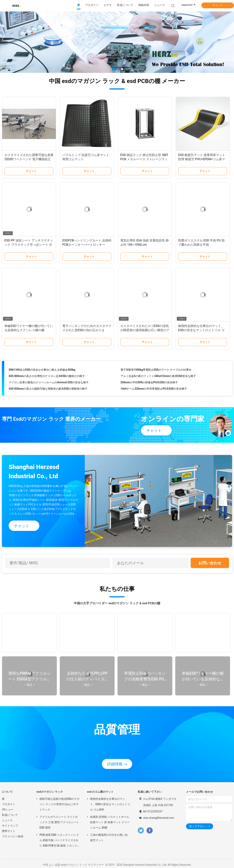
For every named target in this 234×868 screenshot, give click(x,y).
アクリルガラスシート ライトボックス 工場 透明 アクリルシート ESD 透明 (59, 822)
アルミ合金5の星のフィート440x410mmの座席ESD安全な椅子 (158, 377)
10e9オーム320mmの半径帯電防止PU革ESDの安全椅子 (154, 389)
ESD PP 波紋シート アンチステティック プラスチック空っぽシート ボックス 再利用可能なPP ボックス (29, 245)
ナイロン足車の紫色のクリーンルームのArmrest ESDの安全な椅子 (49, 383)
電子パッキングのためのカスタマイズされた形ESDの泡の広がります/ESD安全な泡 (87, 330)
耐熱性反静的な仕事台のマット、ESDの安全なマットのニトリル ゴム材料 (201, 330)
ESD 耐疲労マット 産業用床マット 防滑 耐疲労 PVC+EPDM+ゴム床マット (202, 159)
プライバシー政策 (13, 836)
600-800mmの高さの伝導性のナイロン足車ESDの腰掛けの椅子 (47, 377)
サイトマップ (10, 826)
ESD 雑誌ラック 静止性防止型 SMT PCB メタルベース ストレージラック (144, 159)
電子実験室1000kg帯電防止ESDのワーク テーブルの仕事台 (156, 370)
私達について (10, 815)
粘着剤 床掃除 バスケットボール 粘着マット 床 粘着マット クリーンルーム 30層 (110, 822)
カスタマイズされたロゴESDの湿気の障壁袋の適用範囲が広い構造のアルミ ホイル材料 (145, 330)
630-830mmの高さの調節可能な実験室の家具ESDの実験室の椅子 (48, 389)
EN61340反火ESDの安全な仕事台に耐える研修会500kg (42, 370)
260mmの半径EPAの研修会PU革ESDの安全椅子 (149, 383)
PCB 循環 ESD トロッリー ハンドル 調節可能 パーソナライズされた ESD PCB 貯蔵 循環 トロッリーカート (59, 841)
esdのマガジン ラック (50, 792)
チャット (218, 5)
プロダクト (9, 804)
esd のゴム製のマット (100, 792)
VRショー (8, 810)
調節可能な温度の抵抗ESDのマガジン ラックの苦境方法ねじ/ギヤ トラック (59, 804)
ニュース (7, 820)
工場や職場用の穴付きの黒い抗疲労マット (109, 838)
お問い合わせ (210, 563)
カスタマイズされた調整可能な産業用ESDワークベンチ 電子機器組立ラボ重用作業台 (29, 159)
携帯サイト (9, 831)
